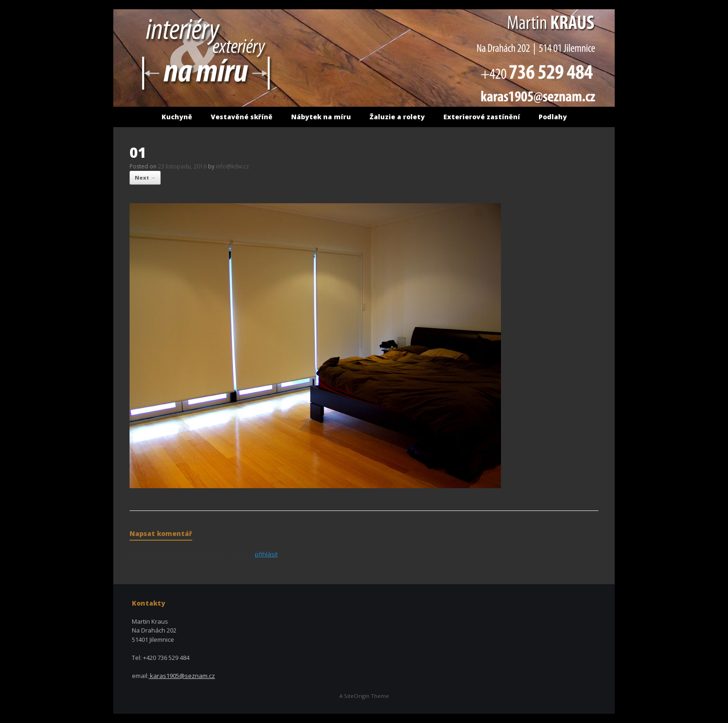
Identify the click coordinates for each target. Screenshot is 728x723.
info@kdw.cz (232, 166)
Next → (145, 178)
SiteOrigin (357, 696)
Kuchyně (177, 117)
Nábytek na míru (321, 117)
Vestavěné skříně (242, 117)
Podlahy (553, 117)
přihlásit (266, 554)
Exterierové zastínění (482, 117)
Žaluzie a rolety (397, 117)
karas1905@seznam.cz (182, 676)
